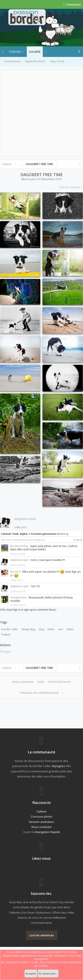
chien (51, 629)
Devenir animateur (42, 822)
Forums (15, 52)
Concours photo (41, 816)
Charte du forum (59, 682)
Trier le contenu (71, 187)
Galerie (35, 52)
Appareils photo (35, 61)
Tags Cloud (57, 61)
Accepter (31, 973)
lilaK (15, 534)
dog (41, 629)
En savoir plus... (48, 973)
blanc (70, 629)
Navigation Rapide (48, 832)
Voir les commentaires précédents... (24, 540)
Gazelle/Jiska (19, 597)
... (69, 61)
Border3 (15, 572)
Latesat (6, 534)
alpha (24, 534)
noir (61, 629)
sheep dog (28, 629)
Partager (5, 652)
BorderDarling (19, 546)
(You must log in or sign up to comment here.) (28, 610)
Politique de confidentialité (39, 693)
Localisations (12, 61)
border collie (10, 629)
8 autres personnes (44, 534)
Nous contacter (23, 682)
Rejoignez (58, 766)
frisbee (6, 635)
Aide (41, 682)
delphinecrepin (25, 519)
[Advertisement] (41, 113)
